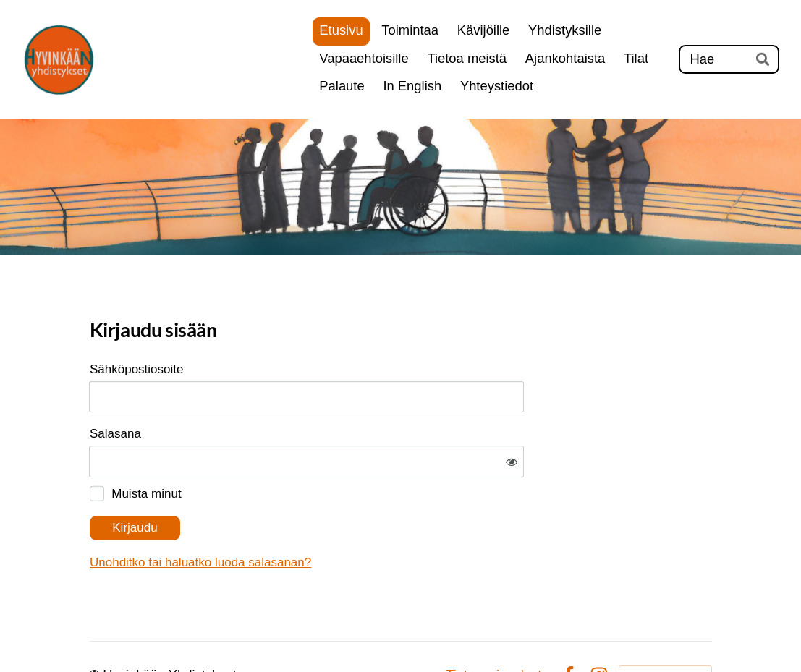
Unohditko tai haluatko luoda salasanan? (348, 517)
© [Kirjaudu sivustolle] (97, 630)
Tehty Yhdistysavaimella (665, 630)
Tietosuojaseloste (497, 630)
